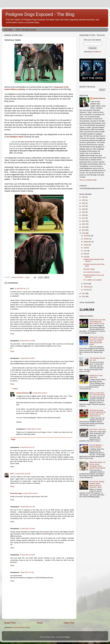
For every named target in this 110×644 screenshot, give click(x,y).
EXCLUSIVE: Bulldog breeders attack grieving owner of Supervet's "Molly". (97, 484)
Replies (15, 389)
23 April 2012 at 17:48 (27, 507)
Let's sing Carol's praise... (92, 272)
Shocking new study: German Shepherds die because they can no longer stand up (97, 413)
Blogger (67, 637)
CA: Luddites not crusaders (93, 280)
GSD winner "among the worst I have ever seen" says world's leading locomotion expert (97, 341)
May (85, 254)
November (88, 236)
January (87, 290)
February (87, 287)
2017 (84, 218)
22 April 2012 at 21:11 (27, 447)
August (86, 245)
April (85, 257)
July (85, 248)
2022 (84, 203)
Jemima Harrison (22, 393)
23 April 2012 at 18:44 (27, 529)
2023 (84, 200)
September (88, 242)
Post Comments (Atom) (22, 627)
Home (40, 623)
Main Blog (8, 30)
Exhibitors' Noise (16, 137)
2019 (84, 212)
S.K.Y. (12, 474)
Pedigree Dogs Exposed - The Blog (40, 14)
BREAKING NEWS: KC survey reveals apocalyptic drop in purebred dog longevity (97, 465)
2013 (84, 230)
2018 (84, 215)
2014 (84, 227)
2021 (84, 206)
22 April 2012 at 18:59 (27, 341)
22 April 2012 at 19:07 (27, 358)
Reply (12, 334)
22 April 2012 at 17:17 (22, 289)
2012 (84, 233)
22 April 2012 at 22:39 (23, 474)
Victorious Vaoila (89, 269)
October (87, 239)
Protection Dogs (16, 493)
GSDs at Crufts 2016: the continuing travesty (97, 394)
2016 (84, 221)
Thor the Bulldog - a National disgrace (96, 446)
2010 (84, 297)
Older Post (69, 623)
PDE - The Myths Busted (26, 30)
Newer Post (10, 623)
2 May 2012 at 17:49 (27, 572)
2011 (84, 293)
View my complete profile (88, 180)
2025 (84, 197)
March (86, 284)
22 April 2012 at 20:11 (40, 393)
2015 (84, 224)
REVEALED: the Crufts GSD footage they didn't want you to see (97, 322)
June (86, 251)
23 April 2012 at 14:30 (33, 429)
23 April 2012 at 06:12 (30, 493)
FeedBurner (97, 52)
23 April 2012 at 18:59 (27, 555)
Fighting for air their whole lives (96, 377)
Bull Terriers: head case (97, 430)
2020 (84, 209)
